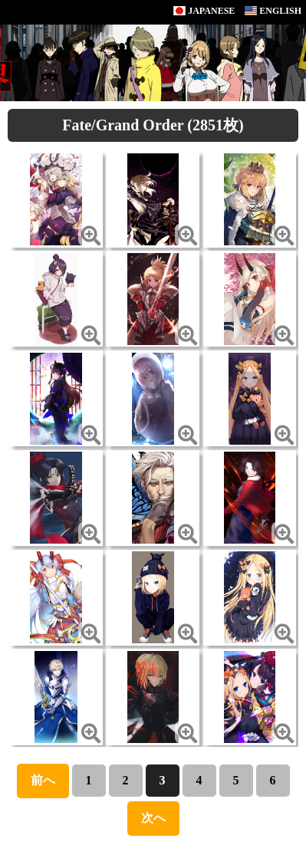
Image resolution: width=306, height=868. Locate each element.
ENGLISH (273, 11)
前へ (43, 780)
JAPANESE (204, 11)
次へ (153, 818)
